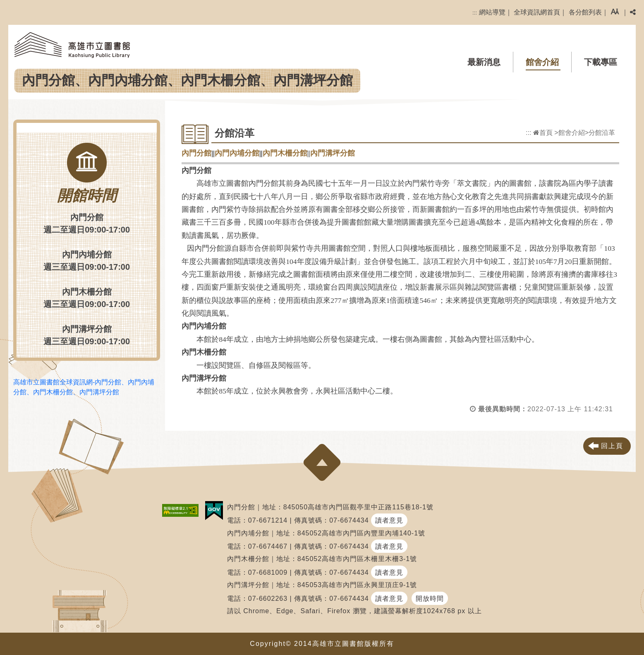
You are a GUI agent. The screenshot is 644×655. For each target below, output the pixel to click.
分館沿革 (602, 133)
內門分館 (196, 153)
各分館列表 (585, 12)
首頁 (543, 133)
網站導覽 (492, 12)
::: (475, 13)
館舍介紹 (542, 62)
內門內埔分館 (237, 153)
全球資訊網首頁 (537, 12)
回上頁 (612, 446)
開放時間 (430, 599)
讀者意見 (389, 520)
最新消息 (484, 62)
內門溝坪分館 (333, 153)
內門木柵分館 (285, 153)
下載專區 (601, 62)
